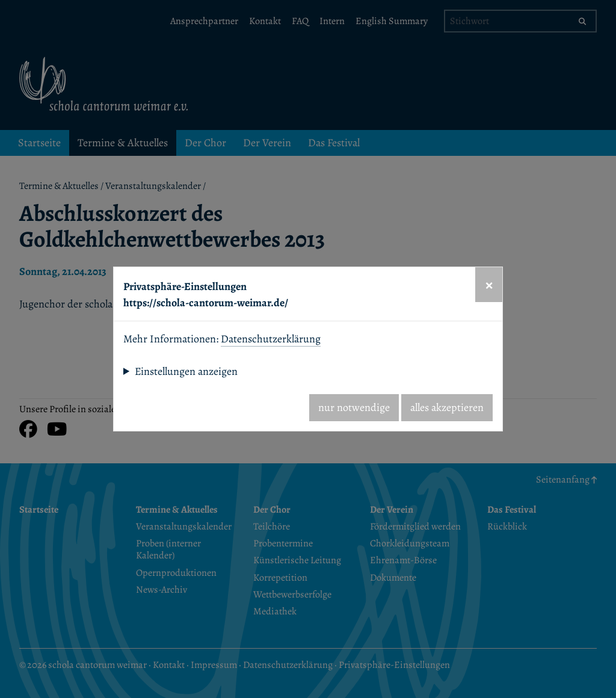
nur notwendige (354, 407)
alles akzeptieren (447, 407)
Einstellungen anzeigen (186, 371)
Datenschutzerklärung (271, 339)
